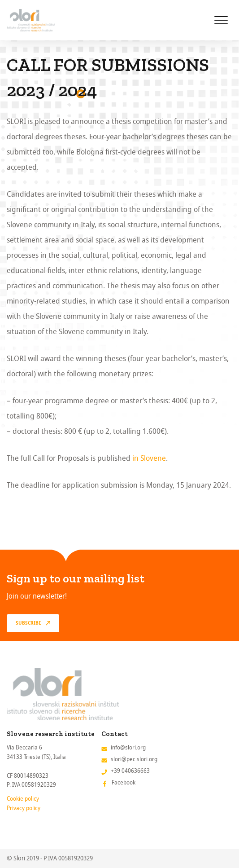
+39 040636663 (130, 771)
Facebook (124, 782)
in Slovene (149, 458)
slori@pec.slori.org (134, 759)
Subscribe (28, 623)
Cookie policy (23, 799)
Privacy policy (24, 808)
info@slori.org (128, 747)
